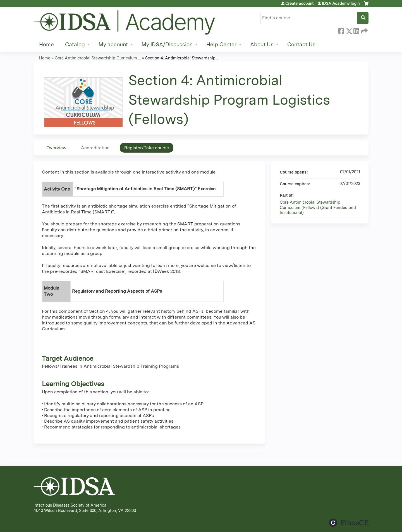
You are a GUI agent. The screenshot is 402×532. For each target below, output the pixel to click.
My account (113, 44)
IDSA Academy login (341, 3)
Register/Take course (147, 148)
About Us (262, 44)
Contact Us (301, 44)
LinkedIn (356, 30)
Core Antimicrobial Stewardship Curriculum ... (98, 58)
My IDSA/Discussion (167, 44)
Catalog (75, 44)
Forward (364, 30)
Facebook (341, 30)
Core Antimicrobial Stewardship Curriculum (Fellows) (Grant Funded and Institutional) (318, 207)
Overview (56, 148)
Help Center (221, 44)
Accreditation (95, 148)
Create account (299, 3)
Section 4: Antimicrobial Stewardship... (182, 58)
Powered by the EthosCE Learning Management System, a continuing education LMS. (349, 523)
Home (46, 44)
